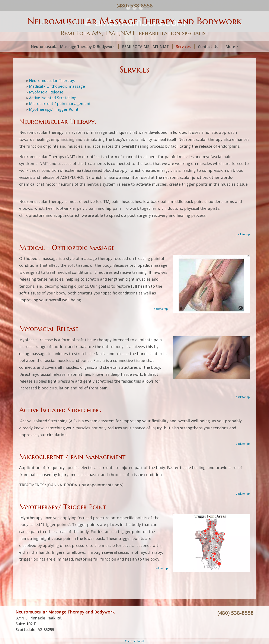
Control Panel (134, 641)
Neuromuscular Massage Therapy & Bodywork (75, 47)
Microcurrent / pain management (60, 103)
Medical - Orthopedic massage (57, 86)
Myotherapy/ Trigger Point (54, 109)
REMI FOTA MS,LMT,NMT (147, 47)
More (230, 47)
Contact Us (210, 47)
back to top (243, 234)
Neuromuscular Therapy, (52, 80)
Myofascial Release (46, 92)
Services (185, 47)
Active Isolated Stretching (53, 98)
